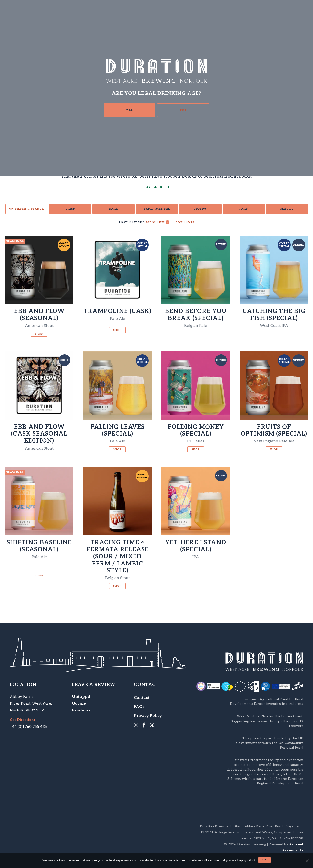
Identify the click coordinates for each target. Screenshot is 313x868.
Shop (39, 334)
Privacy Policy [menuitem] (148, 716)
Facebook (81, 710)
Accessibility (293, 850)
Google (79, 704)
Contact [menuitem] (142, 698)
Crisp (70, 209)
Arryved (296, 844)
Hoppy (200, 209)
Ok (265, 860)
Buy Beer (153, 187)
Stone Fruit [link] (155, 222)
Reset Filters (184, 222)
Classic (287, 209)
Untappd (81, 697)
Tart (244, 209)
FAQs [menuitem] (139, 707)
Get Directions (22, 720)
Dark (114, 209)
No (183, 110)
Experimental (157, 209)
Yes (130, 110)
